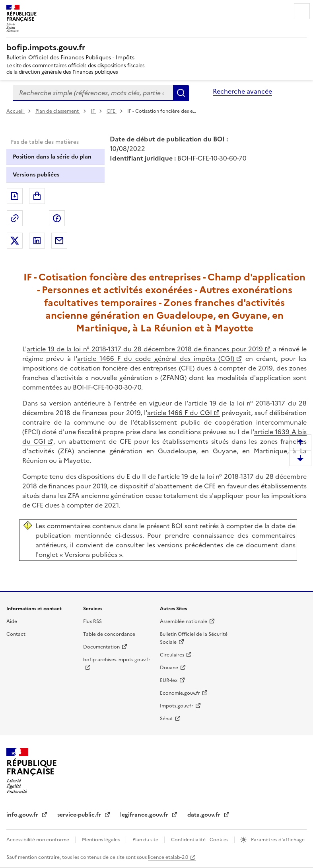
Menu (302, 11)
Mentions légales (101, 840)
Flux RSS (92, 621)
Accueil (16, 111)
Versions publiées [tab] (36, 175)
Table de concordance (109, 634)
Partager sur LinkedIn (37, 241)
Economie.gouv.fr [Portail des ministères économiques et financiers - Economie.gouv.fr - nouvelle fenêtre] (180, 693)
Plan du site (146, 840)
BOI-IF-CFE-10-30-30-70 (107, 387)
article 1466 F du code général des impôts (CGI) (156, 359)
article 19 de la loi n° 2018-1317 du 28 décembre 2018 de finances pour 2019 (145, 349)
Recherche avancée (242, 91)
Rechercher (181, 93)
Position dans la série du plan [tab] (52, 157)
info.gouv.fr (23, 815)
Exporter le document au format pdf (15, 196)
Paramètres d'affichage (277, 840)
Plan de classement (58, 111)
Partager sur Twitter (15, 241)
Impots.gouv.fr (177, 706)
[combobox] (93, 93)
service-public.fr (80, 815)
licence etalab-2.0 (168, 857)
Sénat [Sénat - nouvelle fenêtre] (166, 719)
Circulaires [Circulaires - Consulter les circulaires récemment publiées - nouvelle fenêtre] (172, 655)
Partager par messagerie (59, 241)
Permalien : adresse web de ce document (15, 218)
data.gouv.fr (205, 815)
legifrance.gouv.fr (145, 815)
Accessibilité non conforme (38, 840)
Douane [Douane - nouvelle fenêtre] (169, 668)
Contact (16, 634)
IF (93, 111)
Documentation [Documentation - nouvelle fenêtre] (101, 647)
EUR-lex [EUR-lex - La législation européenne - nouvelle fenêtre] (169, 680)
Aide (12, 621)
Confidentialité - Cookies (200, 840)
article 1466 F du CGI (180, 413)
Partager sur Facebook (57, 218)
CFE (112, 111)
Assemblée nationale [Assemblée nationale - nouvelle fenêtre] (184, 621)
